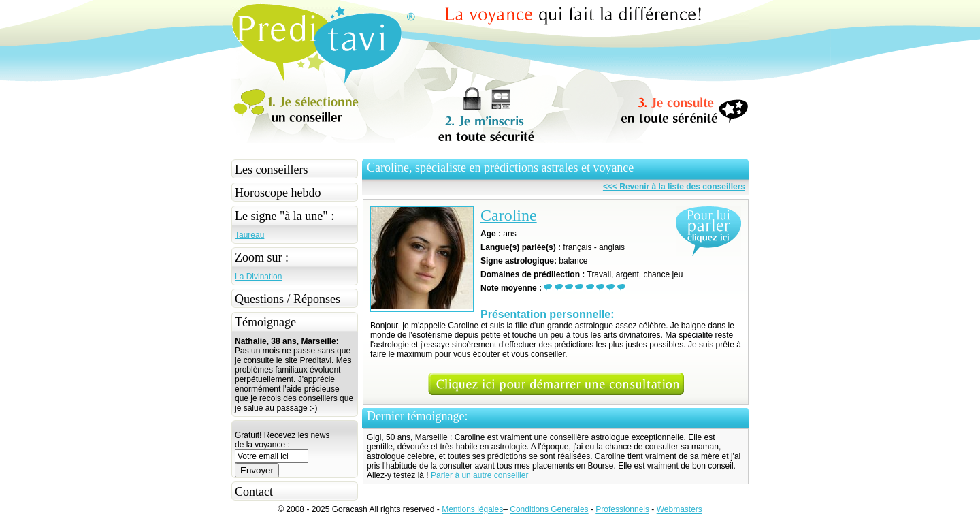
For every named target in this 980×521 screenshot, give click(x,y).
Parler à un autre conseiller (479, 475)
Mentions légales (472, 509)
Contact (254, 492)
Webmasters (680, 509)
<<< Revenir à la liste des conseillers (674, 187)
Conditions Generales (549, 509)
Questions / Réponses (288, 299)
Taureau (249, 235)
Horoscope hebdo (278, 193)
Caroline (509, 215)
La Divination (258, 277)
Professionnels (622, 509)
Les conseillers (271, 170)
